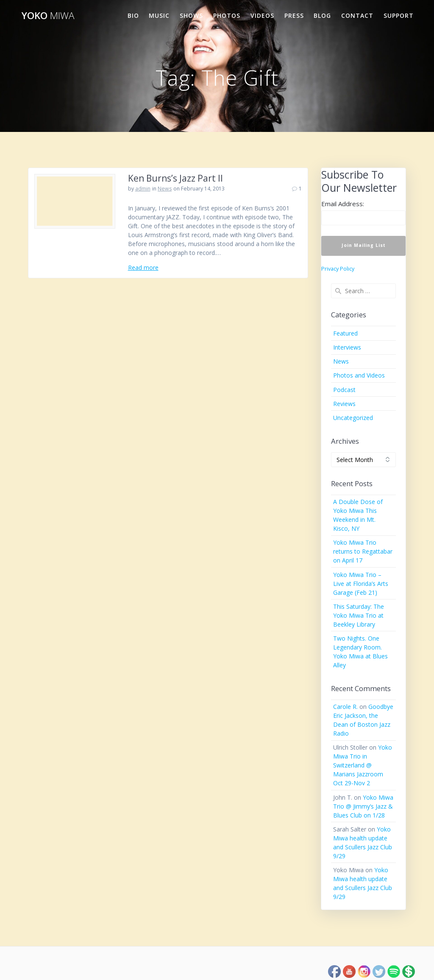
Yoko (48, 16)
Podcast (344, 390)
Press (294, 15)
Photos (227, 15)
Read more (143, 267)
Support (399, 15)
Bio (133, 15)
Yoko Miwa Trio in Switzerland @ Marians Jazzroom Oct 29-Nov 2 (363, 765)
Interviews (347, 347)
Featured (345, 333)
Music (159, 15)
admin (143, 189)
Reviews (344, 404)
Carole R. (345, 707)
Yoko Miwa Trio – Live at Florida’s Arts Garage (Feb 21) (361, 584)
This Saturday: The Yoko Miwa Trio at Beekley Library (359, 615)
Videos (262, 15)
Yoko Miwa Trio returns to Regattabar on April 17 (363, 551)
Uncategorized (353, 418)
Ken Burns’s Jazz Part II (175, 178)
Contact (357, 15)
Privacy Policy (338, 269)
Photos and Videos (359, 375)
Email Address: (343, 204)
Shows (191, 15)
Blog (322, 15)
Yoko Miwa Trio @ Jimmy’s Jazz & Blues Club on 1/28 (363, 806)
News (165, 189)
